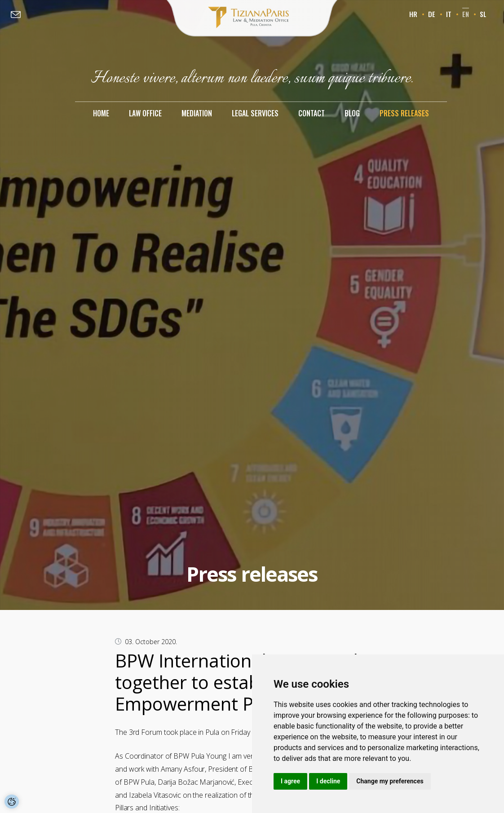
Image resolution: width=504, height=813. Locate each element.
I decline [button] (328, 781)
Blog (352, 113)
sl (483, 14)
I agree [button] (290, 781)
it (449, 14)
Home (101, 113)
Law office (145, 113)
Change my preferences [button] (390, 781)
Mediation (197, 113)
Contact (312, 113)
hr (413, 14)
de (432, 14)
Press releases (404, 113)
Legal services (255, 113)
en (466, 14)
